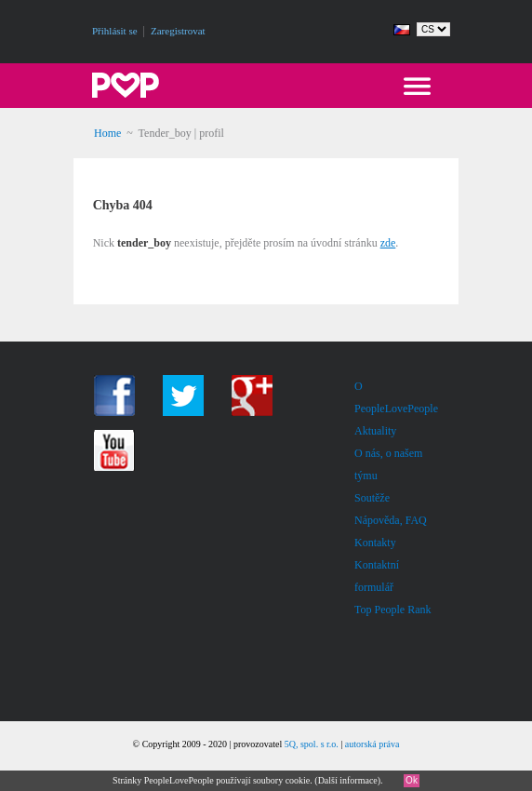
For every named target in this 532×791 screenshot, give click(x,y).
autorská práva (372, 744)
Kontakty (375, 543)
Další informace (348, 780)
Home (107, 133)
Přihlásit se (115, 31)
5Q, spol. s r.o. (312, 744)
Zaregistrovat (178, 31)
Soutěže (372, 498)
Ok (412, 780)
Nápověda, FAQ (391, 520)
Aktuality (375, 431)
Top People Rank (392, 610)
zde (388, 243)
